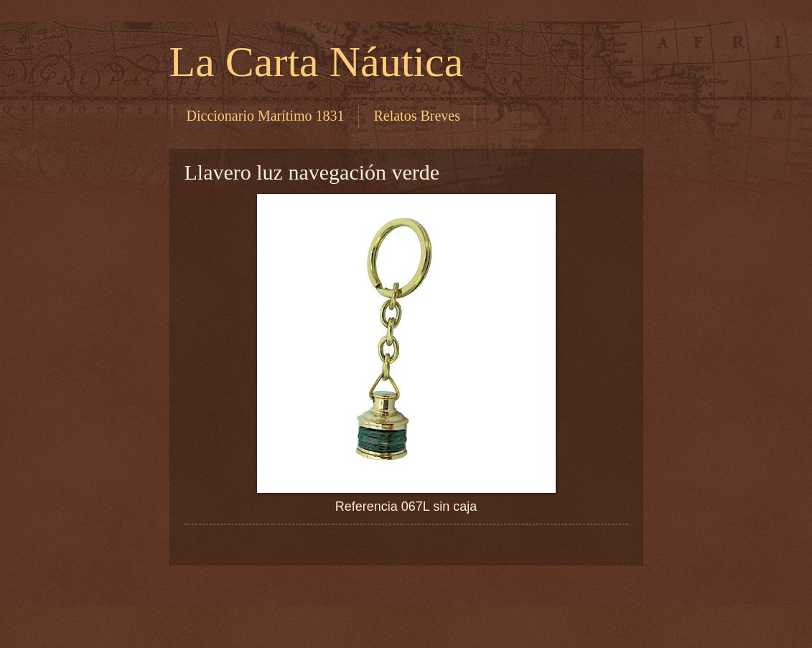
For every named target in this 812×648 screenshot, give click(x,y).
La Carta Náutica (317, 62)
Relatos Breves (417, 116)
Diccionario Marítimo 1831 (266, 116)
